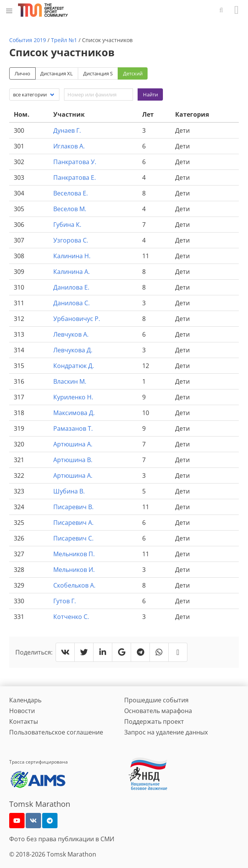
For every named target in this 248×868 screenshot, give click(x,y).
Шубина (69, 491)
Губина (67, 225)
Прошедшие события (156, 700)
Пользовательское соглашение (56, 732)
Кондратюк (74, 366)
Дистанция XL (57, 73)
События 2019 (28, 40)
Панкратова (75, 162)
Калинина (72, 256)
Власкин (70, 381)
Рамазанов (73, 428)
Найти (150, 94)
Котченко (71, 617)
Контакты (24, 721)
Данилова (71, 287)
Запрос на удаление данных (166, 732)
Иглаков (69, 146)
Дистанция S (98, 73)
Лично (22, 73)
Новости (22, 711)
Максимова (74, 413)
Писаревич (73, 507)
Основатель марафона (158, 711)
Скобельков (74, 585)
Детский (133, 73)
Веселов (70, 209)
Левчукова (73, 350)
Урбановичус (77, 319)
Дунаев (67, 130)
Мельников (74, 554)
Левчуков (71, 334)
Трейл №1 (64, 40)
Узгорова (71, 240)
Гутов (65, 601)
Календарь (25, 700)
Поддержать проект (154, 721)
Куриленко (73, 397)
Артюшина (73, 444)
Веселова (71, 193)
